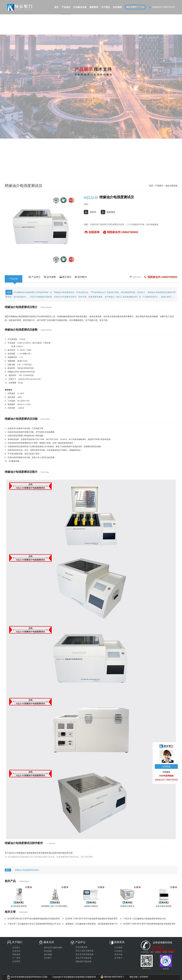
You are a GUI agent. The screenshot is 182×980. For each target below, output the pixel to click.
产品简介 (35, 277)
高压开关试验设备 (84, 958)
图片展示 (65, 277)
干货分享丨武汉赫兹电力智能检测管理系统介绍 (144, 919)
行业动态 (118, 951)
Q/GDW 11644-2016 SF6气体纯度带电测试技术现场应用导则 (149, 925)
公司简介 (16, 948)
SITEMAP (144, 977)
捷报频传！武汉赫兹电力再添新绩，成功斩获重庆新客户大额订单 (92, 925)
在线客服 (166, 766)
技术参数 (50, 277)
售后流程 (48, 951)
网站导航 (134, 977)
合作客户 (48, 958)
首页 (151, 186)
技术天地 (118, 954)
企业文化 (16, 951)
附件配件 (81, 277)
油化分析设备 (171, 186)
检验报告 (108, 212)
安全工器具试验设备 (85, 951)
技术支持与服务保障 (53, 948)
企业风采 (16, 961)
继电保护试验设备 (84, 961)
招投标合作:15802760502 (164, 948)
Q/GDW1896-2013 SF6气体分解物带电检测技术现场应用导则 (34, 920)
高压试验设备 (82, 947)
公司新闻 (118, 948)
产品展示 (159, 186)
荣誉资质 (16, 954)
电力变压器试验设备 (85, 954)
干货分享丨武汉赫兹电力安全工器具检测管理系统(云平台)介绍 (35, 925)
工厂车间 (16, 958)
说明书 (90, 212)
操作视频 (48, 954)
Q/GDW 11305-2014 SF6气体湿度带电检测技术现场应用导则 (92, 920)
